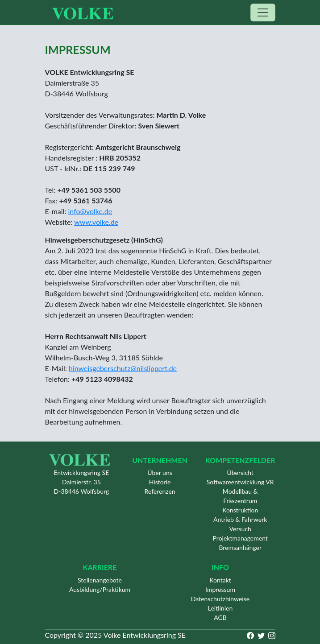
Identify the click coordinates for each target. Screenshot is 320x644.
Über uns (160, 473)
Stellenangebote (100, 580)
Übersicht (240, 473)
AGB (220, 617)
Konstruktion (240, 510)
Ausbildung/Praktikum (100, 589)
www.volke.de (96, 222)
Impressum (220, 589)
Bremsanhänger (240, 547)
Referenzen (160, 491)
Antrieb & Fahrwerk (240, 519)
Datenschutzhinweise (220, 599)
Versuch (240, 529)
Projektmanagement (240, 538)
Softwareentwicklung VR (240, 482)
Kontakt (220, 580)
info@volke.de (90, 211)
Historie (160, 482)
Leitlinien (220, 608)
